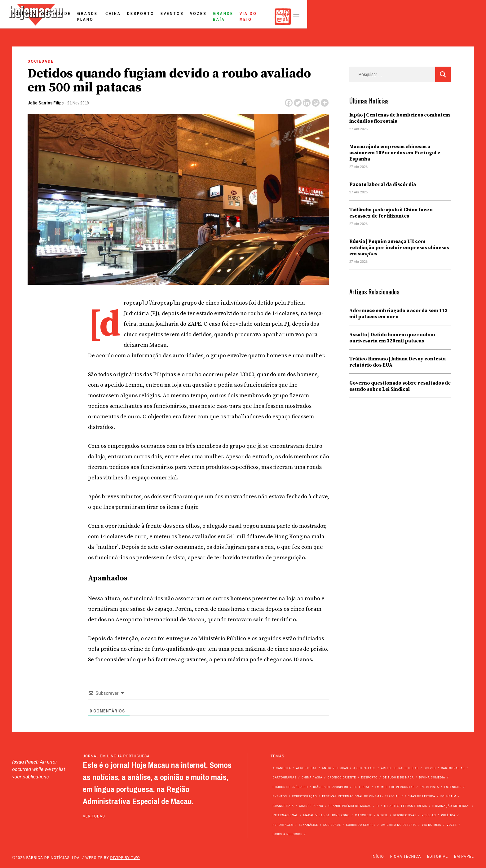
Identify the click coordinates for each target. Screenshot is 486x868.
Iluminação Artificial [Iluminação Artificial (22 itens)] (451, 806)
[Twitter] (298, 103)
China (261, 17)
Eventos (320, 17)
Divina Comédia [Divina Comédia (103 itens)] (432, 778)
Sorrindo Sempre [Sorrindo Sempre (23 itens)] (361, 825)
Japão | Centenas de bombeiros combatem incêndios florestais (400, 118)
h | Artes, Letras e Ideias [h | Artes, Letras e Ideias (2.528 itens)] (406, 806)
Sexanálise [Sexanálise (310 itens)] (308, 825)
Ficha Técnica (406, 857)
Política (155, 17)
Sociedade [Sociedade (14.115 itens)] (332, 825)
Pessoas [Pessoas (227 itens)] (429, 815)
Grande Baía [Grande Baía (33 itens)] (283, 806)
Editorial (437, 857)
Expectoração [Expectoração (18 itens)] (305, 796)
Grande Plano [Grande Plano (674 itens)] (311, 806)
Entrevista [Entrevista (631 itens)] (429, 787)
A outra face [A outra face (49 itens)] (365, 768)
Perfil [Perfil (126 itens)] (383, 815)
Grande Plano (228, 17)
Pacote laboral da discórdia (383, 184)
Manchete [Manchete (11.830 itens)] (364, 815)
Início (378, 857)
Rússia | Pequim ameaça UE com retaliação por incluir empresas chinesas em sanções (399, 248)
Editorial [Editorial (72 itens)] (362, 787)
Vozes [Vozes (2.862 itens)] (452, 825)
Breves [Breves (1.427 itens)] (430, 768)
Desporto (289, 17)
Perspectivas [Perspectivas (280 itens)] (405, 815)
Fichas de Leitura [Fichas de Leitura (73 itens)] (420, 796)
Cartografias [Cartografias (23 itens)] (285, 778)
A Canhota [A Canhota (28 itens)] (282, 768)
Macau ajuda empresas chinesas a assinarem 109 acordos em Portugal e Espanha (395, 153)
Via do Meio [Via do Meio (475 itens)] (432, 825)
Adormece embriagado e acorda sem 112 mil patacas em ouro (398, 314)
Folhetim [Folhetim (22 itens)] (448, 796)
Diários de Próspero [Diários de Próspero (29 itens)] (331, 787)
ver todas (94, 816)
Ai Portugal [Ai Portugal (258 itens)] (306, 768)
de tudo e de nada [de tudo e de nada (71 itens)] (398, 778)
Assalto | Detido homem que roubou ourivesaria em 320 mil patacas (392, 338)
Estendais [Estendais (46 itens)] (453, 787)
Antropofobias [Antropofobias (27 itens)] (335, 768)
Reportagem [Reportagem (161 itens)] (283, 825)
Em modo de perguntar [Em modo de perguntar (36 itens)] (395, 787)
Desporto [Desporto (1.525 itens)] (369, 778)
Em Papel (464, 857)
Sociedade (188, 17)
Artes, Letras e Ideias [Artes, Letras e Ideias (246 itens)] (400, 768)
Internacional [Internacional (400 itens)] (285, 815)
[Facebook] (289, 103)
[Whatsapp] (316, 103)
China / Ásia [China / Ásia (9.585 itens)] (312, 778)
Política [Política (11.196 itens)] (448, 815)
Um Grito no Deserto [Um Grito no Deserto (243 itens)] (399, 825)
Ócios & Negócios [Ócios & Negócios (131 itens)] (288, 834)
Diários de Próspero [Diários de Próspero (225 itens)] (290, 787)
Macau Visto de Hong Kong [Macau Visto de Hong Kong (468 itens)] (326, 815)
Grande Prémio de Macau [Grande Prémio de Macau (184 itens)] (350, 806)
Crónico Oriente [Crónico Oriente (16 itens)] (342, 778)
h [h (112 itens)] (378, 806)
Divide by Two (125, 858)
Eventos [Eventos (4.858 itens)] (280, 796)
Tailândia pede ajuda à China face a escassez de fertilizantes (391, 213)
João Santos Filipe (46, 103)
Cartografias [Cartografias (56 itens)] (453, 768)
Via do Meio (417, 17)
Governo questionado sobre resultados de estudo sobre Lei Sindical (400, 386)
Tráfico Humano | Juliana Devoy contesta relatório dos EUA (398, 362)
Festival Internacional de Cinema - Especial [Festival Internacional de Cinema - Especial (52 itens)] (361, 796)
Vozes (346, 17)
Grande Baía (378, 17)
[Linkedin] (307, 103)
